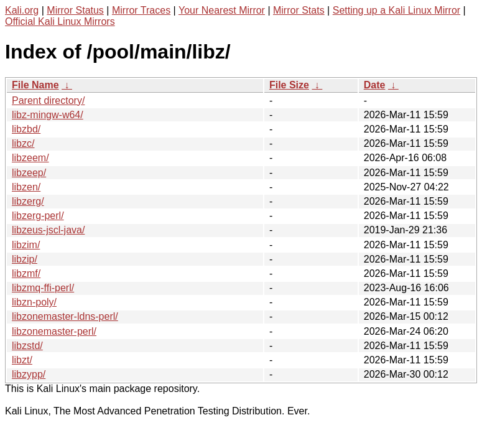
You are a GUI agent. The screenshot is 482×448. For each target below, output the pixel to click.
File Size (289, 85)
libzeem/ (30, 158)
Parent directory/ (48, 100)
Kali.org (22, 10)
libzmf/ (26, 273)
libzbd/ (26, 129)
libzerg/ (28, 201)
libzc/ (23, 143)
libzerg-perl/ (38, 216)
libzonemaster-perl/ (54, 331)
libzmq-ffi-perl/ (43, 288)
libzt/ (22, 360)
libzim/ (26, 245)
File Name (35, 85)
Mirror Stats (299, 10)
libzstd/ (27, 346)
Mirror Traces (141, 10)
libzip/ (25, 259)
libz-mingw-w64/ (48, 115)
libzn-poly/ (34, 302)
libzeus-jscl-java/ (48, 230)
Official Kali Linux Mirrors (60, 21)
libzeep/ (29, 173)
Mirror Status (75, 10)
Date (375, 85)
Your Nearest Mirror (222, 10)
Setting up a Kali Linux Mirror (396, 10)
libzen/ (26, 187)
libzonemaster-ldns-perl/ (65, 316)
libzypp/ (29, 374)
